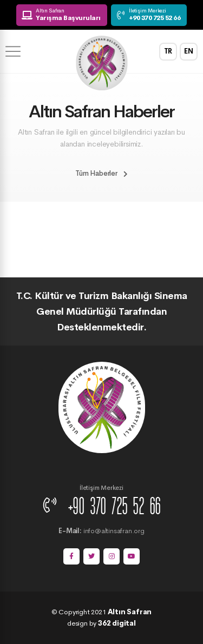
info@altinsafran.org (101, 531)
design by (101, 623)
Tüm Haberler (101, 173)
